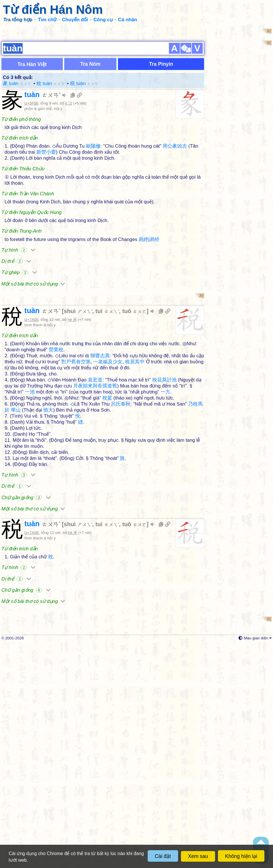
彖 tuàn (17, 158)
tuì (107, 460)
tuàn (42, 169)
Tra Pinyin (161, 138)
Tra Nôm (90, 138)
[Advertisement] (136, 69)
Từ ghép (19, 347)
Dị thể (16, 336)
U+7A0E (32, 681)
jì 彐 (69, 178)
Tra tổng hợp (18, 20)
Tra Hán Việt (32, 139)
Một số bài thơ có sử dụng (33, 358)
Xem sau (198, 856)
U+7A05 (31, 468)
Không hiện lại (241, 856)
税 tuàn (85, 158)
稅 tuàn (51, 158)
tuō (134, 460)
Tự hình (18, 324)
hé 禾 (72, 468)
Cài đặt (163, 856)
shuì (78, 460)
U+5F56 (31, 178)
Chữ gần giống (26, 646)
